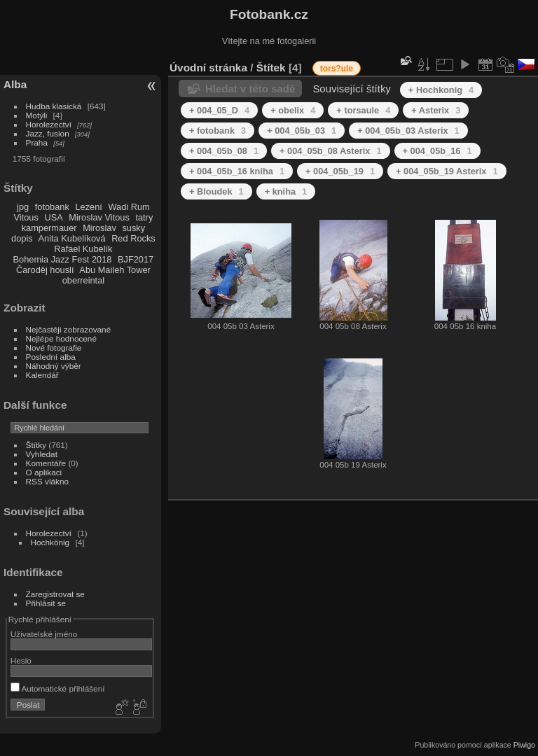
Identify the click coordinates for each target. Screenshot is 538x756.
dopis (22, 238)
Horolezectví (49, 124)
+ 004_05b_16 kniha (237, 171)
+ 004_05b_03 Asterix (408, 131)
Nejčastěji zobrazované (69, 329)
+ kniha (286, 191)
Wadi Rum (129, 207)
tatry (144, 217)
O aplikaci (44, 472)
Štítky (36, 445)
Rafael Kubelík (83, 249)
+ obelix (293, 110)
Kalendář (42, 375)
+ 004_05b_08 (224, 151)
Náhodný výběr (54, 366)
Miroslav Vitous (99, 217)
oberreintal (83, 280)
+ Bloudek (216, 191)
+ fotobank (218, 131)
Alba (15, 84)
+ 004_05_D (219, 110)
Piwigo (524, 745)
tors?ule (337, 69)
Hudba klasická (54, 106)
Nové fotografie (54, 348)
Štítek (271, 68)
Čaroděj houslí (45, 270)
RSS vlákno (47, 481)
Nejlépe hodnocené (61, 338)
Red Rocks (133, 238)
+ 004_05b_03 (302, 131)
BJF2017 (136, 259)
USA (53, 217)
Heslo (21, 660)
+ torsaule (363, 110)
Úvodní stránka (208, 68)
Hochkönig (50, 542)
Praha (37, 142)
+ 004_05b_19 (340, 171)
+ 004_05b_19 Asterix (447, 171)
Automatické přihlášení (58, 688)
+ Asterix (436, 110)
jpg (23, 207)
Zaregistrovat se (55, 594)
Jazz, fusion (48, 133)
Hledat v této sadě (250, 89)
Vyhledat (42, 454)
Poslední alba (51, 357)
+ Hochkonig (441, 90)
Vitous (26, 217)
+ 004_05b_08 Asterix (331, 151)
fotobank (52, 207)
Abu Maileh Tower (115, 270)
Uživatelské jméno (44, 634)
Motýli (37, 115)
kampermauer (49, 228)
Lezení (88, 207)
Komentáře (46, 463)
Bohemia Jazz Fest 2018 (63, 259)
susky (133, 228)
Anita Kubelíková (72, 238)
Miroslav (99, 228)
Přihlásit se (46, 603)
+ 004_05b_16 (437, 151)
